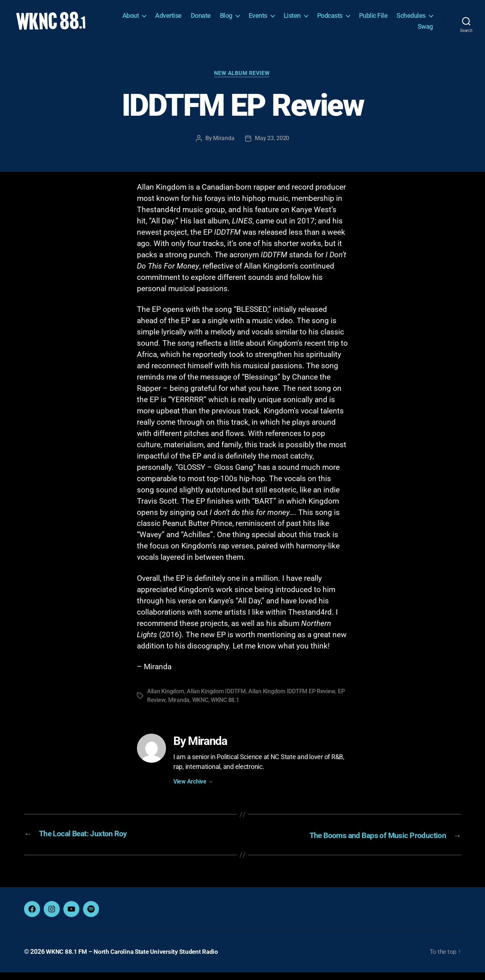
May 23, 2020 (272, 148)
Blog (271, 20)
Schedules (387, 30)
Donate (246, 20)
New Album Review (243, 83)
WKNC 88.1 (225, 709)
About (176, 20)
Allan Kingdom (166, 700)
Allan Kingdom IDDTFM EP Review (291, 700)
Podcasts (375, 20)
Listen (337, 20)
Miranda (224, 148)
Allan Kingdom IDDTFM (216, 700)
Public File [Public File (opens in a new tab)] (419, 20)
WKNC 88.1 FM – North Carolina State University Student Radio (136, 959)
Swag (425, 30)
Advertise (214, 20)
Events (303, 20)
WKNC (200, 709)
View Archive (193, 791)
